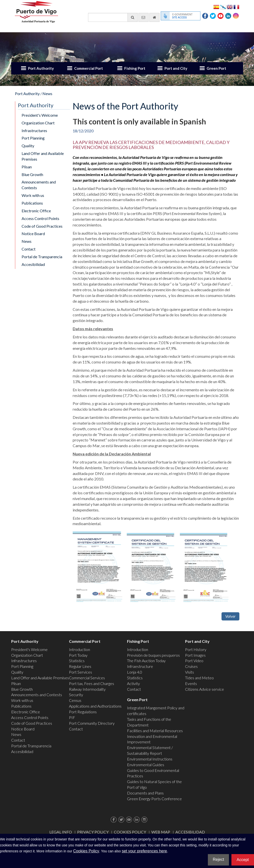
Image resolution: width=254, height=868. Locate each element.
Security (76, 695)
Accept (243, 860)
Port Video (194, 661)
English (230, 7)
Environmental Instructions (150, 759)
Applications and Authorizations (95, 706)
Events (191, 683)
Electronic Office (36, 211)
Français (236, 7)
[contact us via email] (143, 17)
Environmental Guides (146, 765)
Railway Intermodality (87, 689)
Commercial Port (89, 68)
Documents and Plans (145, 793)
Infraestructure (140, 666)
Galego (223, 7)
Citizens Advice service (205, 689)
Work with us (33, 195)
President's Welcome (40, 115)
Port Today (78, 655)
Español (216, 7)
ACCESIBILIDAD (190, 832)
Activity (133, 683)
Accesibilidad (33, 264)
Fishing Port (135, 68)
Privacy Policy (93, 832)
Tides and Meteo (199, 678)
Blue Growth (32, 174)
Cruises (191, 666)
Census (75, 700)
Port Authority (41, 68)
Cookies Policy (130, 832)
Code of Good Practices (42, 226)
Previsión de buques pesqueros (153, 655)
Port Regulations (83, 712)
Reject (218, 859)
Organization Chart (38, 123)
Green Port (216, 68)
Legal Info (61, 832)
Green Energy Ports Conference (154, 799)
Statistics (77, 661)
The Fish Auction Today (146, 661)
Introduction (79, 649)
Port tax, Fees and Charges (92, 683)
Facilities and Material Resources (155, 731)
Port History (196, 649)
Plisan (27, 167)
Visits (190, 672)
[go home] (154, 17)
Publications (32, 203)
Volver (230, 616)
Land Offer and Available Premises (43, 156)
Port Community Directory (92, 723)
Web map (161, 832)
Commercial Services (87, 678)
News (47, 93)
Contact (29, 249)
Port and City (176, 68)
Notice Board (33, 234)
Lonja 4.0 (135, 672)
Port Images (195, 655)
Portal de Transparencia (42, 257)
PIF (72, 717)
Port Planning (33, 138)
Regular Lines (80, 666)
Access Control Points (40, 218)
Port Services (80, 672)
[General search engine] (113, 17)
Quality (28, 146)
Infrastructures (34, 130)
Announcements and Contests (39, 185)
